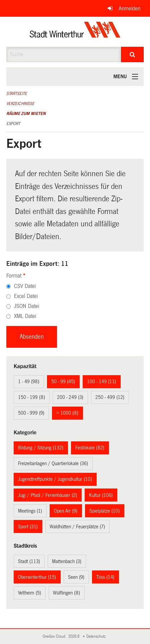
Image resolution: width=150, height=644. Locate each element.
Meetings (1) (30, 511)
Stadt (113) (29, 561)
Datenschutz (97, 636)
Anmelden (129, 9)
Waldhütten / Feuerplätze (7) (77, 527)
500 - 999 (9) (31, 413)
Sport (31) (28, 527)
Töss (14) (105, 577)
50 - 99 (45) (63, 382)
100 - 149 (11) (101, 382)
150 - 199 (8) (31, 397)
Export (13, 124)
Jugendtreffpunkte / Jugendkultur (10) (55, 479)
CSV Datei (25, 286)
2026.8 (74, 636)
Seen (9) (76, 577)
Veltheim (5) (29, 593)
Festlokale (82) (90, 448)
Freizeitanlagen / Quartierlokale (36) (53, 463)
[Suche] (132, 55)
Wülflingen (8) (66, 593)
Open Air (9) (66, 511)
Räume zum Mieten (26, 114)
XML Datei (25, 316)
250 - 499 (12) (110, 397)
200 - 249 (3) (70, 397)
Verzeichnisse (20, 104)
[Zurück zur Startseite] (75, 32)
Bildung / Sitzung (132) (41, 448)
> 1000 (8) (67, 413)
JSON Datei (26, 306)
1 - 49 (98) (29, 382)
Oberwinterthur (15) (37, 577)
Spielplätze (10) (104, 511)
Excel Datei (26, 296)
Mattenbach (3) (67, 561)
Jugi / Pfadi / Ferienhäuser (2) (47, 495)
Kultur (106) (101, 495)
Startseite (17, 94)
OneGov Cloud (55, 636)
